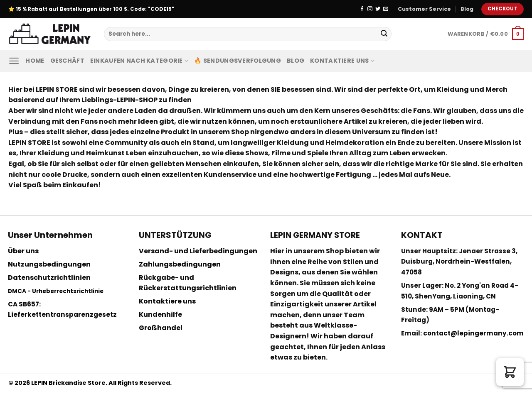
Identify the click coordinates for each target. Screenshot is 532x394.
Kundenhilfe (160, 314)
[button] (510, 372)
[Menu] (14, 61)
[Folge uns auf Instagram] (370, 9)
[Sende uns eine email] (386, 9)
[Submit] (384, 34)
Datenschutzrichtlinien (49, 278)
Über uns (23, 251)
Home (35, 61)
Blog (467, 9)
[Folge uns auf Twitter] (378, 9)
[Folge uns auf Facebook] (362, 9)
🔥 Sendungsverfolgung (238, 61)
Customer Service (424, 9)
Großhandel (161, 328)
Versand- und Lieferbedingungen (198, 251)
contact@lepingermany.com (473, 333)
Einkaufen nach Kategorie (139, 61)
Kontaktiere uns (342, 61)
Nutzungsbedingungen (49, 264)
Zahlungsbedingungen (180, 264)
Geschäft (67, 61)
